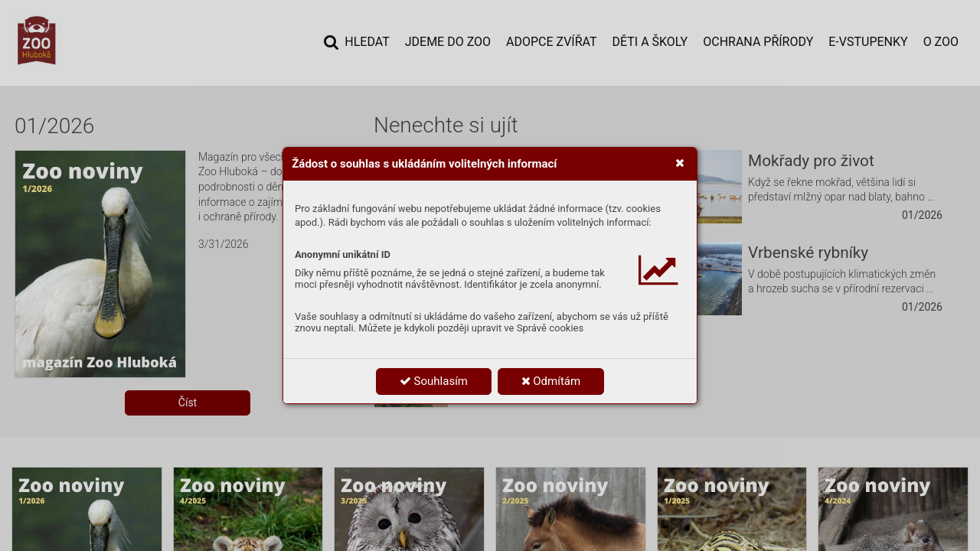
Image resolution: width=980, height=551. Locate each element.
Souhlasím (434, 381)
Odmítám (551, 381)
